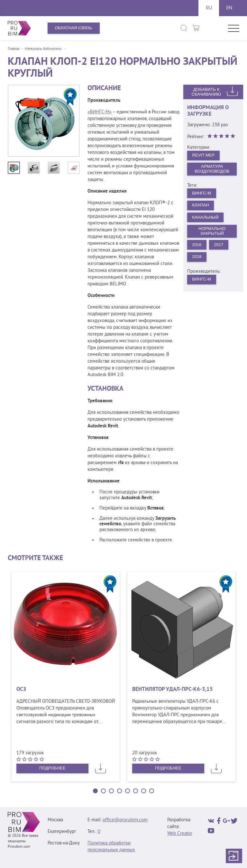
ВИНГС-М (202, 193)
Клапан (201, 205)
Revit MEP (204, 155)
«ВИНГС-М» (100, 112)
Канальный (206, 217)
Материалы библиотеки (43, 49)
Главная (14, 49)
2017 (219, 245)
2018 (197, 257)
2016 (197, 245)
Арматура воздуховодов (212, 169)
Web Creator (180, 834)
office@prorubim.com (125, 820)
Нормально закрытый (212, 231)
